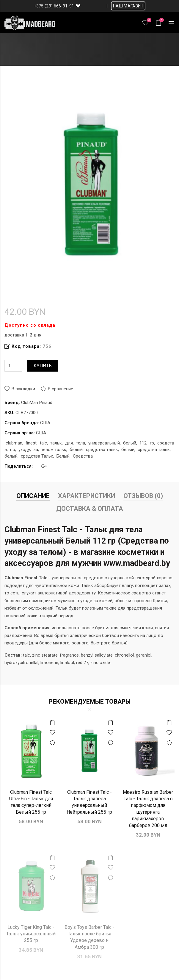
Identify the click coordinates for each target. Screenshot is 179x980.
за (36, 450)
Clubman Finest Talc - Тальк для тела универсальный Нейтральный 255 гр (89, 802)
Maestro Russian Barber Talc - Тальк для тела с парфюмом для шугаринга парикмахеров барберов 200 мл (148, 809)
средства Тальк (37, 456)
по (13, 450)
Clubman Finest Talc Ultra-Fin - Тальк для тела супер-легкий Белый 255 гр (31, 802)
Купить (43, 366)
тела (81, 443)
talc (43, 443)
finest (31, 443)
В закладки (23, 389)
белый (130, 443)
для (69, 443)
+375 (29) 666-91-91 (54, 6)
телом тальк (54, 450)
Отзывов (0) (143, 496)
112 (143, 443)
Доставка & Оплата (90, 509)
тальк (56, 443)
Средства (83, 456)
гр (152, 443)
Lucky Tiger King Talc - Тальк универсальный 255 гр (31, 934)
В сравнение (61, 389)
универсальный (104, 443)
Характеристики (87, 496)
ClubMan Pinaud (37, 403)
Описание (33, 496)
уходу (24, 450)
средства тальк (102, 450)
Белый (63, 456)
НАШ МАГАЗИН (128, 6)
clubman (14, 443)
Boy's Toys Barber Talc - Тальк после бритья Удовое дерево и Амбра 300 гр (89, 937)
